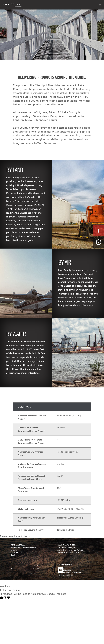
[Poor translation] (7, 598)
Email (13, 555)
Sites (13, 568)
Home (13, 566)
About (36, 566)
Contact (36, 568)
